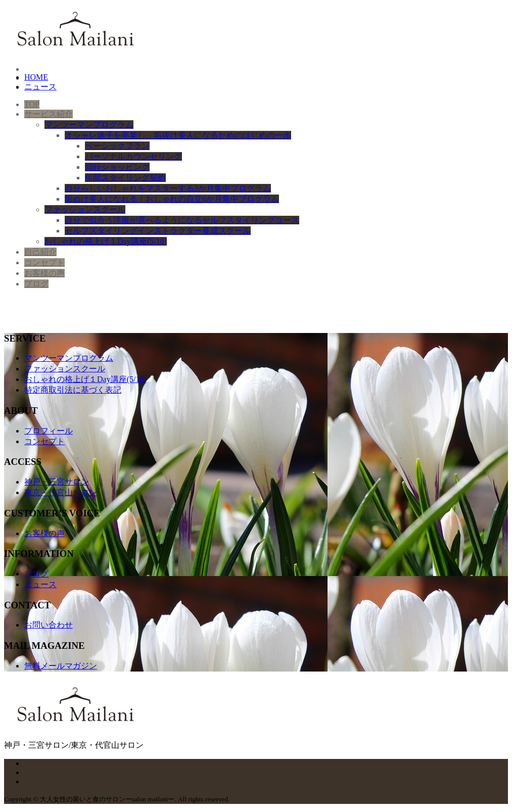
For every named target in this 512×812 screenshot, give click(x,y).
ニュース (40, 584)
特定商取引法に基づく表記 (73, 390)
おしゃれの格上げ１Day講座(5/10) (85, 379)
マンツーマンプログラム (69, 358)
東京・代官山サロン (61, 492)
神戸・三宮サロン (57, 482)
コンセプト (44, 441)
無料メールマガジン (61, 666)
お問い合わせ (49, 625)
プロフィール (49, 431)
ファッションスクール (65, 369)
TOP (32, 104)
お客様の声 (44, 533)
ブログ (36, 574)
